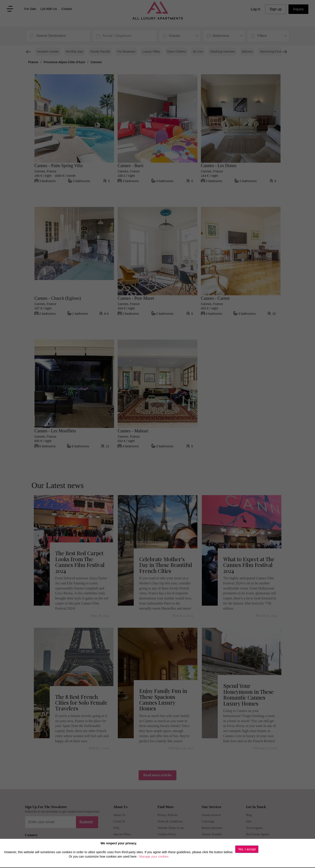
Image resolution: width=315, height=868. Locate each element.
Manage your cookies (154, 857)
